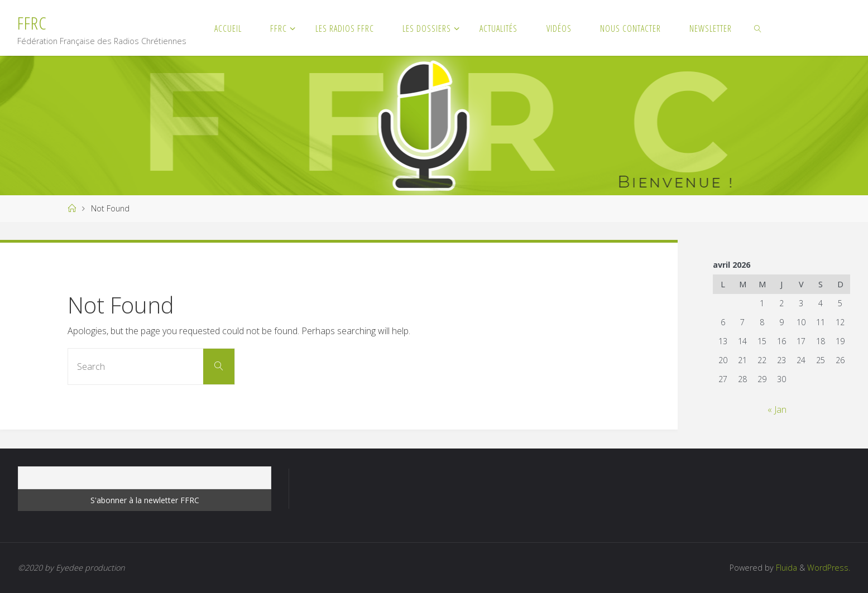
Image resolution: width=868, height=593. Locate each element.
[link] (758, 28)
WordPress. (829, 568)
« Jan (777, 409)
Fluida (785, 568)
